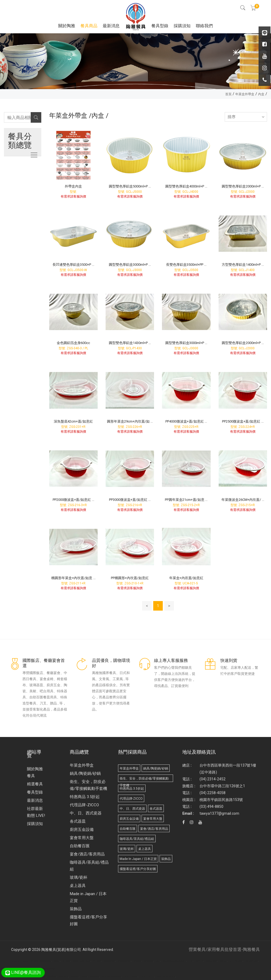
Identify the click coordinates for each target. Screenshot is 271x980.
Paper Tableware (131, 977)
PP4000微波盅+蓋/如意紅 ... (186, 421)
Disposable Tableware (20, 961)
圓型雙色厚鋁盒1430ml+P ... (130, 343)
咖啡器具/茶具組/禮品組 (89, 866)
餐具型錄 (160, 26)
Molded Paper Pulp (147, 977)
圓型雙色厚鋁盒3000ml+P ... (130, 265)
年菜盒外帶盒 (245, 94)
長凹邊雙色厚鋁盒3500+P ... (73, 265)
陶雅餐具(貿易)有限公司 (61, 950)
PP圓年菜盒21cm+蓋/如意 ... (186, 500)
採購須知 (182, 26)
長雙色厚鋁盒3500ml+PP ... (186, 265)
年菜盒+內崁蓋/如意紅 (186, 578)
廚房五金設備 (82, 830)
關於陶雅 (67, 26)
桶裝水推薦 (95, 977)
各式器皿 (78, 821)
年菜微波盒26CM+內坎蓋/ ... (243, 500)
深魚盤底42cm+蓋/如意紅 (73, 421)
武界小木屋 (64, 977)
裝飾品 (76, 909)
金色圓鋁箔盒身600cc (73, 343)
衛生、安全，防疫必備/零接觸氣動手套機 (89, 785)
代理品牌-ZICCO (84, 805)
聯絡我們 (204, 26)
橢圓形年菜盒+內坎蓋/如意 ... (73, 578)
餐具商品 (89, 26)
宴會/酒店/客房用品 (87, 854)
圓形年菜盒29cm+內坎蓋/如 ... (130, 421)
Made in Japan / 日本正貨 (88, 897)
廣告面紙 (34, 961)
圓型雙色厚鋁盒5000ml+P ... (130, 186)
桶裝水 (84, 977)
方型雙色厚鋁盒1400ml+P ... (243, 265)
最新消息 (111, 26)
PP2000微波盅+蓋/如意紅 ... (73, 500)
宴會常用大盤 (82, 838)
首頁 (228, 94)
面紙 (44, 977)
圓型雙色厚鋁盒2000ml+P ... (243, 186)
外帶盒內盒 (73, 186)
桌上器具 (78, 886)
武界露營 (75, 977)
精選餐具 (35, 784)
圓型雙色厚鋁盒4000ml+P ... (186, 186)
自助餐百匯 (80, 846)
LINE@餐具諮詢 (23, 972)
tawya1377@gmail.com (219, 813)
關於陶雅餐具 (35, 772)
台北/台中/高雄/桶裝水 (112, 977)
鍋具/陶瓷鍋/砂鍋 (85, 773)
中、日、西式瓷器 (86, 813)
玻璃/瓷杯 (79, 877)
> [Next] (169, 606)
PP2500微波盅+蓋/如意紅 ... (243, 421)
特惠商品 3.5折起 (85, 797)
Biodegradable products (166, 977)
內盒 (261, 94)
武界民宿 (52, 977)
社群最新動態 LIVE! (36, 812)
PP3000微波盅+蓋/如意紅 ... (130, 500)
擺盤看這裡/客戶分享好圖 (89, 921)
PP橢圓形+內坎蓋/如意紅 (130, 578)
